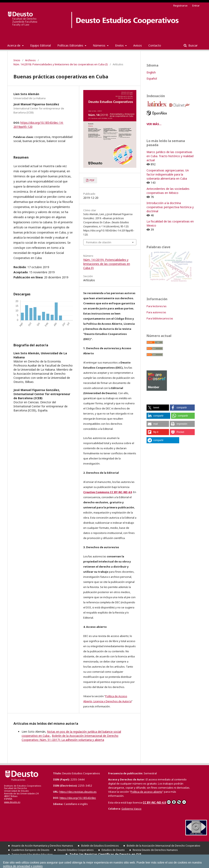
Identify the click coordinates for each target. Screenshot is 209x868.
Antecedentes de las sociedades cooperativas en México (168, 191)
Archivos (30, 60)
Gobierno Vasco (131, 809)
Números (99, 45)
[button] (158, 408)
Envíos (120, 45)
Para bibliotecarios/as (160, 318)
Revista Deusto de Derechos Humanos (155, 850)
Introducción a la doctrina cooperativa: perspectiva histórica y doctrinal (170, 207)
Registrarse (180, 6)
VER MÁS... (154, 124)
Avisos (138, 45)
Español (152, 78)
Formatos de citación (99, 242)
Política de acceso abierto (146, 792)
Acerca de (14, 45)
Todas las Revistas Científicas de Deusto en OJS (105, 854)
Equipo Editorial (41, 45)
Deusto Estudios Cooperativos (76, 850)
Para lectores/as (157, 306)
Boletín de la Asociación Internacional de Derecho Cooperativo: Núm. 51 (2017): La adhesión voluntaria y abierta (70, 738)
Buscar (193, 45)
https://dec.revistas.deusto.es (78, 792)
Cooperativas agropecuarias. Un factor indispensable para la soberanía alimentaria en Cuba (168, 174)
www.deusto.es (12, 802)
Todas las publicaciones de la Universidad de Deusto (59, 859)
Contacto (155, 45)
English (151, 72)
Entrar (196, 6)
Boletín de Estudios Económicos (100, 846)
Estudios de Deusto (113, 850)
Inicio (17, 60)
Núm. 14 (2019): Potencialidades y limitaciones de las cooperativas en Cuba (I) (61, 64)
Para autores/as (156, 312)
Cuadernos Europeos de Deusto (30, 850)
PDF (92, 180)
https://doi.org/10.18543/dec (78, 798)
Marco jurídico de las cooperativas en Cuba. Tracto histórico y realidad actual (170, 156)
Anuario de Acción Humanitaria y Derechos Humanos (42, 846)
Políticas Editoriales (71, 45)
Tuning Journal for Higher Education (32, 854)
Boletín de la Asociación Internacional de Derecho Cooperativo (163, 846)
